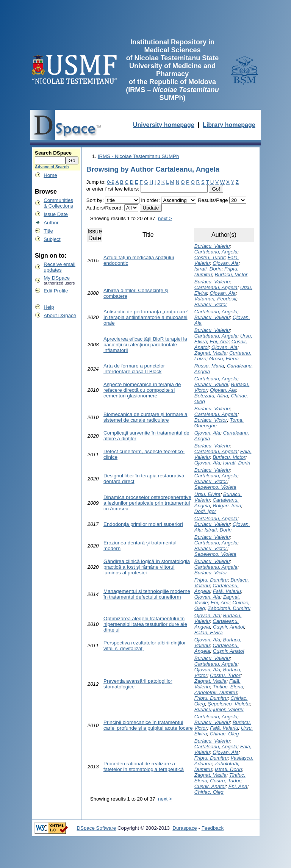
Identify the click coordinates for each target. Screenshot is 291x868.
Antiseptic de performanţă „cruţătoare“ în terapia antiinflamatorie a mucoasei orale (146, 317)
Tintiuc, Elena (228, 687)
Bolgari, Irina (227, 506)
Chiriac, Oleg (224, 734)
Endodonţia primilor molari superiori (143, 524)
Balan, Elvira (209, 633)
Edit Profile (56, 291)
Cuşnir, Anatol (228, 627)
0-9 (111, 182)
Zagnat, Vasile (210, 353)
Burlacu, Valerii (211, 384)
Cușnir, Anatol (210, 786)
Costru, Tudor (210, 257)
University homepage (164, 125)
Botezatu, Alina (211, 396)
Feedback (213, 828)
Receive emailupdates (59, 267)
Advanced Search (52, 167)
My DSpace (57, 278)
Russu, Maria (209, 366)
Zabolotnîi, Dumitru (229, 608)
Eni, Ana (219, 342)
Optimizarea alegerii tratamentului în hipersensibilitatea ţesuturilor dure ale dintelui (145, 624)
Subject (52, 239)
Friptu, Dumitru (211, 580)
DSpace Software (96, 828)
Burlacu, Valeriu (212, 246)
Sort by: (95, 200)
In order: (150, 200)
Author (51, 223)
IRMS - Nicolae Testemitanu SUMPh (138, 156)
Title (48, 231)
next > (165, 218)
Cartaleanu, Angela (216, 252)
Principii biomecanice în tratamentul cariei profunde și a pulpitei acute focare (148, 725)
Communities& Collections (58, 203)
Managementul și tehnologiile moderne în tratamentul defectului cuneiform (147, 594)
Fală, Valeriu (227, 591)
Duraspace (185, 828)
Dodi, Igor (205, 511)
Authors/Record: (105, 208)
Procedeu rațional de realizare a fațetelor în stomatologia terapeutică (144, 766)
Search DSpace (53, 153)
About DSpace (60, 315)
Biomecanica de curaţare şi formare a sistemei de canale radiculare (145, 417)
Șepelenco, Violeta (215, 487)
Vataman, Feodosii (215, 299)
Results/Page (213, 200)
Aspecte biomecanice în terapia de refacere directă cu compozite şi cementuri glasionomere (142, 390)
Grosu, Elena (224, 359)
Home (50, 175)
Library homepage (229, 125)
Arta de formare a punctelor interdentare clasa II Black (134, 369)
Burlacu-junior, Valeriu (219, 709)
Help (49, 307)
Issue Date (56, 214)
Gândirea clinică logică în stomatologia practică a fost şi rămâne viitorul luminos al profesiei (147, 567)
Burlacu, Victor (231, 274)
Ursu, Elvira (207, 494)
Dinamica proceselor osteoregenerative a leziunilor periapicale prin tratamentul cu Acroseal (147, 503)
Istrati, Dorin (208, 269)
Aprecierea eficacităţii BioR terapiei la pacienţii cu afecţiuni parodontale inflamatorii (145, 345)
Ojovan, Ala (225, 263)
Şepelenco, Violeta (229, 704)
